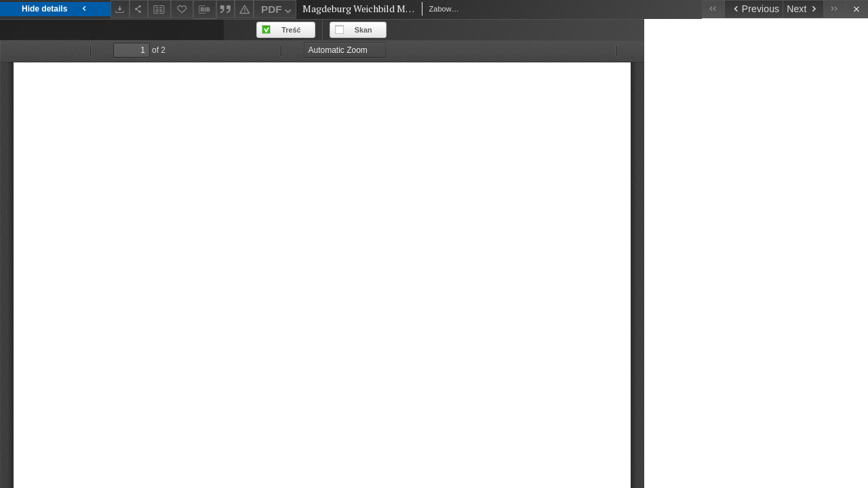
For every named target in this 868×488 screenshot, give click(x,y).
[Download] (120, 9)
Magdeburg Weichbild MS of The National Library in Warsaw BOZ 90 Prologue (96, 174)
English (44, 119)
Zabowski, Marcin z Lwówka (74, 310)
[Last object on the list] (834, 9)
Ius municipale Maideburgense (79, 229)
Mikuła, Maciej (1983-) (61, 351)
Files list (168, 66)
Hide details (55, 9)
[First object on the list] (713, 9)
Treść (515, 30)
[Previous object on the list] (753, 9)
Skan (587, 30)
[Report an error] (244, 9)
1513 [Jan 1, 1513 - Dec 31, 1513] (24, 474)
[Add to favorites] (182, 9)
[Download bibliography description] (205, 9)
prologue (35, 433)
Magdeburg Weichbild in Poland (82, 269)
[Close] (857, 9)
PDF (278, 11)
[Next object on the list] (803, 9)
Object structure (52, 41)
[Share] (139, 9)
